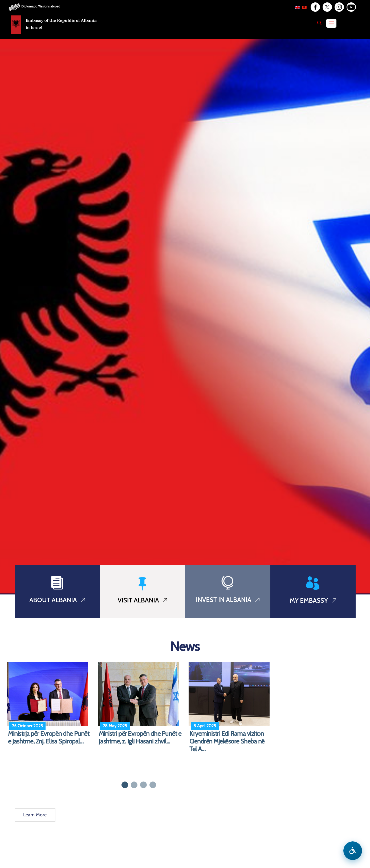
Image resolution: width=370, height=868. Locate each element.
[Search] (319, 23)
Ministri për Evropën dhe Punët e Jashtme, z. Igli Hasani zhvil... (140, 737)
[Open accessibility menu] (353, 851)
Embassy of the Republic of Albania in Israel (61, 24)
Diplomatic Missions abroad (41, 6)
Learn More (35, 815)
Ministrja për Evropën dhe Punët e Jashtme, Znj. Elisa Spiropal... (49, 737)
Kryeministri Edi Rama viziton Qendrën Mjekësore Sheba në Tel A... (227, 741)
